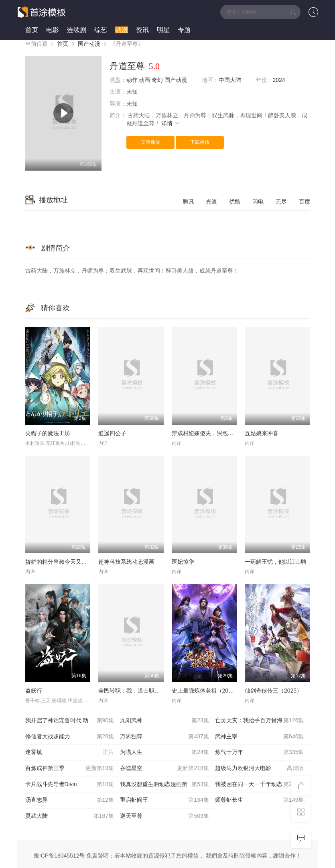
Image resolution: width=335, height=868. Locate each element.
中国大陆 (230, 80)
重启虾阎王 (164, 800)
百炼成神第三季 (70, 768)
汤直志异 (70, 800)
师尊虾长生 (260, 800)
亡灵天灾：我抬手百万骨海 (260, 721)
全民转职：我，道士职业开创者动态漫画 (149, 691)
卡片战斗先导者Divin (70, 784)
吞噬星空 (164, 768)
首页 (32, 30)
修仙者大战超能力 (70, 737)
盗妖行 (34, 691)
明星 (163, 30)
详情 (171, 123)
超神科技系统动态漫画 (126, 562)
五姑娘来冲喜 (262, 433)
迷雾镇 (70, 752)
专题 (184, 30)
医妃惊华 (183, 562)
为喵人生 (164, 752)
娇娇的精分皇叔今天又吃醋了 (62, 562)
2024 (279, 80)
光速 (211, 202)
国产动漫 (89, 44)
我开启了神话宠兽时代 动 (70, 721)
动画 (144, 80)
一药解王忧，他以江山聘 (276, 562)
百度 (305, 202)
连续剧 (77, 30)
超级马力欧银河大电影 (260, 768)
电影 (53, 30)
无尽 (281, 202)
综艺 (101, 30)
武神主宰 (260, 737)
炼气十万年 (260, 752)
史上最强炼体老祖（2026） (206, 691)
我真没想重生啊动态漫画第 (164, 784)
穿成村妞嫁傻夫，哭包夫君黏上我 (214, 433)
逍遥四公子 (112, 433)
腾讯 (188, 202)
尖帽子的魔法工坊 (48, 433)
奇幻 (157, 80)
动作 (132, 80)
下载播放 (200, 142)
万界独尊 (164, 737)
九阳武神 (164, 721)
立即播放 (150, 142)
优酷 (235, 202)
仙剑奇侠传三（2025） (273, 691)
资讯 (142, 30)
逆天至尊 (164, 816)
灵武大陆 (70, 816)
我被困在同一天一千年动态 (260, 784)
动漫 (122, 30)
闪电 (258, 202)
